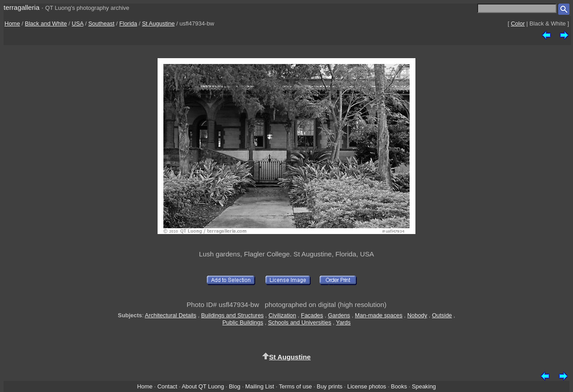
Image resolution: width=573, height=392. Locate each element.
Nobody (417, 315)
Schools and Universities (300, 322)
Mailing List (260, 386)
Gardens (339, 315)
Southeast (101, 23)
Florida (128, 23)
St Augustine (158, 23)
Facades (312, 315)
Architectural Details (171, 315)
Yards (343, 322)
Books (399, 386)
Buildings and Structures (232, 315)
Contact (167, 386)
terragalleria (21, 7)
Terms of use (295, 386)
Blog (235, 386)
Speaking (424, 386)
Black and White (46, 23)
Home (12, 23)
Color (518, 23)
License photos (367, 386)
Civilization (282, 315)
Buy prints (330, 386)
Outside (442, 315)
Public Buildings (243, 322)
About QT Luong (203, 386)
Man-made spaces (379, 315)
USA (77, 23)
